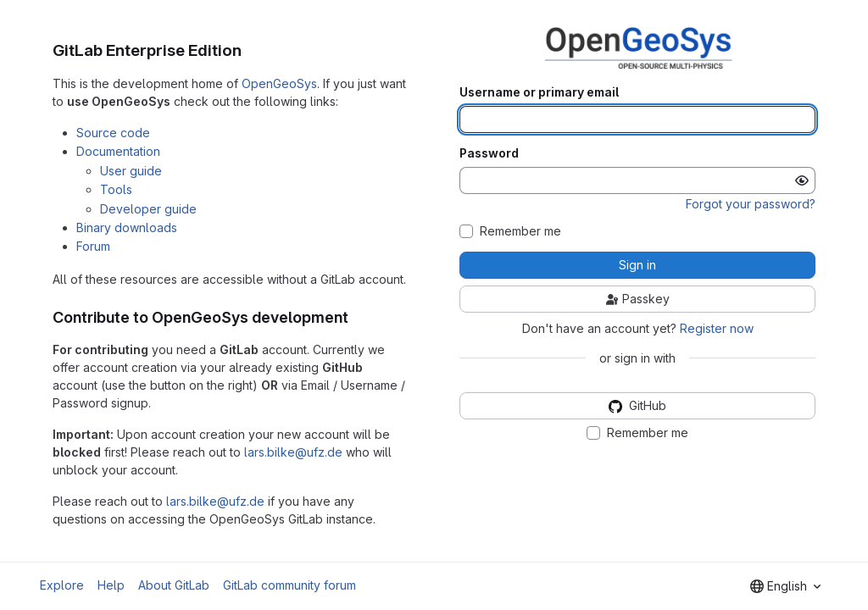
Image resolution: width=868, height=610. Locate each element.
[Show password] (802, 180)
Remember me (520, 231)
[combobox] (785, 586)
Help (111, 585)
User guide (131, 171)
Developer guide (148, 209)
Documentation (118, 151)
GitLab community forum (289, 585)
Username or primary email (539, 92)
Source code (113, 133)
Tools (116, 189)
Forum (93, 246)
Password (489, 153)
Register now (717, 328)
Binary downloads (127, 227)
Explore (62, 585)
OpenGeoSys (279, 83)
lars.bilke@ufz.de (293, 452)
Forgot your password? (751, 204)
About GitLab (174, 585)
